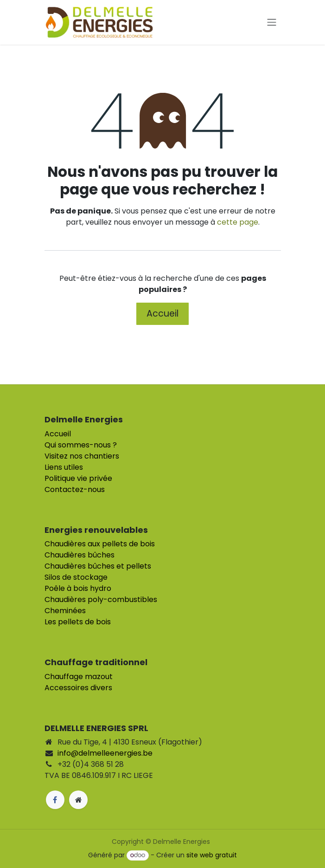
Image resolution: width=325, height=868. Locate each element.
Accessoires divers (78, 688)
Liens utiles (64, 467)
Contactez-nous (75, 489)
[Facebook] (55, 800)
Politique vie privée (78, 478)
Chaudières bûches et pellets (98, 566)
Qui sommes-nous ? (81, 445)
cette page (238, 222)
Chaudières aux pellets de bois (100, 544)
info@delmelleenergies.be (105, 753)
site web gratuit (212, 855)
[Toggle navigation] (272, 23)
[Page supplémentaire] (78, 800)
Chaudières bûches (80, 555)
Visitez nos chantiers (82, 456)
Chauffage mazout (79, 677)
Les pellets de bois (78, 622)
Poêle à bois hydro (78, 588)
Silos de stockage (76, 577)
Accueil (162, 314)
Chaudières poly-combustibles (101, 599)
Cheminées (65, 611)
